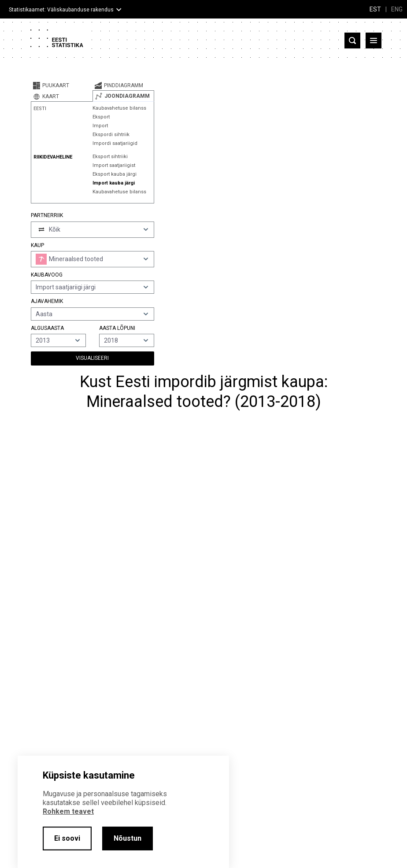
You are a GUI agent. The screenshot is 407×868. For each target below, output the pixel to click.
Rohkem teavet (68, 811)
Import (100, 126)
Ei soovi (67, 838)
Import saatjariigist (114, 165)
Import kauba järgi (114, 183)
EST (375, 9)
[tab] (62, 85)
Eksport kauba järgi (115, 174)
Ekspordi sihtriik (111, 135)
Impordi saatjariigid (115, 143)
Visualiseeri (92, 358)
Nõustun (128, 838)
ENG (397, 9)
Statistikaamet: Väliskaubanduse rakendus (61, 10)
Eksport (101, 117)
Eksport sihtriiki (110, 157)
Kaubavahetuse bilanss (119, 108)
